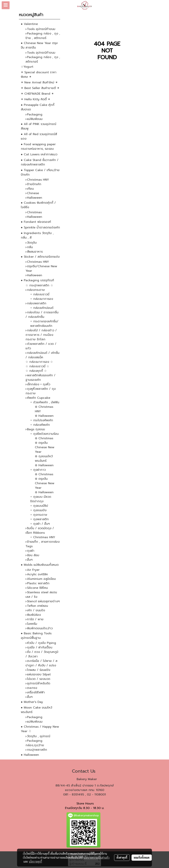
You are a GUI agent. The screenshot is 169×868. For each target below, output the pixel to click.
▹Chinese (32, 193)
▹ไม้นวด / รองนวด (38, 679)
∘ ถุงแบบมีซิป (39, 506)
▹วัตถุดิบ (31, 243)
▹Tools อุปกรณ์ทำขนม (40, 29)
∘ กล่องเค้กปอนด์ (42, 308)
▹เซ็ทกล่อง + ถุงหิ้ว (38, 384)
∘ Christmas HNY (43, 537)
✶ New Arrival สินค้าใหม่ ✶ (39, 82)
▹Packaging (34, 114)
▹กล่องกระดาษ (35, 290)
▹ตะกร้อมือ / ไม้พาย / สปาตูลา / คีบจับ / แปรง (41, 663)
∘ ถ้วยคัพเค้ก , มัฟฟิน (45, 402)
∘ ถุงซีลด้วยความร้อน (44, 434)
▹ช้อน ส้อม (32, 555)
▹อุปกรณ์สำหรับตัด (38, 683)
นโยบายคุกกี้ (35, 861)
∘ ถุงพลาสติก (39, 519)
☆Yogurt (27, 67)
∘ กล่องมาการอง (42, 299)
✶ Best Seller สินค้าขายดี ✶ (40, 88)
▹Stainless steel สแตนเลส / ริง (41, 595)
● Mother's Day (32, 702)
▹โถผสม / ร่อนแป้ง (38, 670)
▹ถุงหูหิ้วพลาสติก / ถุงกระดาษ (41, 391)
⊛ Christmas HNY (44, 409)
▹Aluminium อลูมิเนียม (41, 579)
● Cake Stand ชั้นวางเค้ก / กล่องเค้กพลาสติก (40, 162)
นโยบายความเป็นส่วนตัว (96, 858)
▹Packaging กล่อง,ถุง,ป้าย (35, 743)
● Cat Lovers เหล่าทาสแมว (39, 154)
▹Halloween (34, 198)
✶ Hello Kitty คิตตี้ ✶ (36, 99)
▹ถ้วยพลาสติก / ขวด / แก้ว (41, 346)
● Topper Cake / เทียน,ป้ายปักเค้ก (40, 172)
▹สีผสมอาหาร (34, 252)
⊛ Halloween (44, 416)
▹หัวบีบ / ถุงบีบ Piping (41, 643)
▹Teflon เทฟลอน (37, 606)
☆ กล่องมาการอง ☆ (39, 362)
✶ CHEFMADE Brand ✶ (37, 94)
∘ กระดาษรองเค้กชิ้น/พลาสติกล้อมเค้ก (44, 324)
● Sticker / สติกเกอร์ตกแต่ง (40, 257)
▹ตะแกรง (31, 688)
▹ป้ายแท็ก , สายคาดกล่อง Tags (43, 544)
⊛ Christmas (44, 438)
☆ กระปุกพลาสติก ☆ (39, 285)
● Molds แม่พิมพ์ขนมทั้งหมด (40, 565)
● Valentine (29, 24)
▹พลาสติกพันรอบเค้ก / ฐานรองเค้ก (40, 378)
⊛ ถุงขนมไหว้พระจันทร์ (44, 459)
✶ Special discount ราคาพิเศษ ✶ (39, 75)
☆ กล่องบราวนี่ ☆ (37, 366)
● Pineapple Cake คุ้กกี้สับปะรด (38, 107)
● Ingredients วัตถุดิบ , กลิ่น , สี (37, 235)
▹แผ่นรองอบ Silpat (38, 674)
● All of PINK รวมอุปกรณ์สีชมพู (39, 126)
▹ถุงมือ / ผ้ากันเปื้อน (39, 647)
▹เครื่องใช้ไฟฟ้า (35, 692)
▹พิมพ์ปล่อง (33, 615)
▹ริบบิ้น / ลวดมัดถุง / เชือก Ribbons (40, 531)
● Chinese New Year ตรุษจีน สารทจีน (39, 45)
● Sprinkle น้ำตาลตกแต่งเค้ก (40, 227)
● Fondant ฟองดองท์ (36, 222)
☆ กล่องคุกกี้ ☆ (36, 371)
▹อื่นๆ (29, 560)
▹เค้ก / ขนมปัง (35, 610)
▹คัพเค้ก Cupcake (38, 398)
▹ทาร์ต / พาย (34, 619)
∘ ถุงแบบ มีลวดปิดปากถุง (41, 499)
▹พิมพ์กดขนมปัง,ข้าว (39, 628)
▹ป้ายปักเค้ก (33, 184)
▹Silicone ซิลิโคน (37, 588)
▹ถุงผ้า (30, 551)
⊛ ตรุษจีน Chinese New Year (45, 447)
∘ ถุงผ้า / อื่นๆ (40, 524)
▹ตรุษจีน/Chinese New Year (41, 269)
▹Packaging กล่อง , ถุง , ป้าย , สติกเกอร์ (43, 36)
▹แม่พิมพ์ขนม (34, 119)
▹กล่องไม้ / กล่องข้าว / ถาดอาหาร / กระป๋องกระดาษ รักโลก (41, 335)
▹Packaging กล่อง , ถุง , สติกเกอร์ (43, 59)
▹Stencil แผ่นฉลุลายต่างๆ (43, 601)
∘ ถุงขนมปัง (38, 510)
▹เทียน (30, 189)
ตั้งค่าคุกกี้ (122, 858)
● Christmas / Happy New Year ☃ (40, 729)
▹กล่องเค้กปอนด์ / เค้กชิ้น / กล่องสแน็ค (42, 355)
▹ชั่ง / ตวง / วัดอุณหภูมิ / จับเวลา (42, 654)
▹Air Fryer (33, 570)
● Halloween (30, 755)
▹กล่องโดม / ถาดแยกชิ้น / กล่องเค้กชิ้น (42, 315)
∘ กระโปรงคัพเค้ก (42, 420)
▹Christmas (34, 212)
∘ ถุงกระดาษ (39, 515)
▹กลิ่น (29, 247)
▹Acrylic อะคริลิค (37, 574)
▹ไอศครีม (31, 624)
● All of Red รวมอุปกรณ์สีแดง (39, 136)
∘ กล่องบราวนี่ (40, 294)
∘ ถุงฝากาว (38, 470)
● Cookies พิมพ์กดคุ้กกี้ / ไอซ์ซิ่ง (38, 205)
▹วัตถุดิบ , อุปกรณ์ (38, 736)
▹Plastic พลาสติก (37, 583)
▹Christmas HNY (37, 180)
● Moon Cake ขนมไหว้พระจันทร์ (36, 710)
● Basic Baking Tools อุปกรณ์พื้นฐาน (36, 636)
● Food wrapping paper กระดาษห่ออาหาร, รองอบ (38, 147)
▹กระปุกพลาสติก (36, 750)
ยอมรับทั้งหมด (142, 858)
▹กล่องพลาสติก (36, 303)
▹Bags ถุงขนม (35, 429)
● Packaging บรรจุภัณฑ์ (37, 280)
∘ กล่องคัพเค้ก (40, 425)
